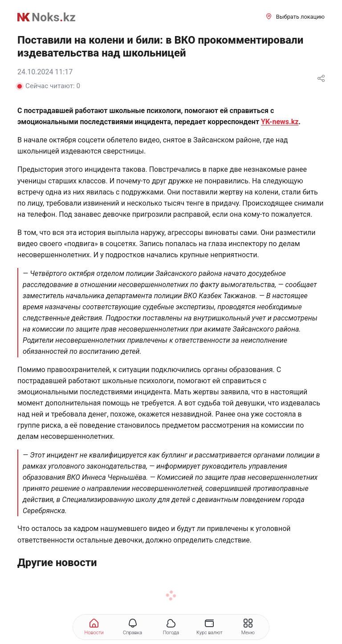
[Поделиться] (321, 79)
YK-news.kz (280, 122)
